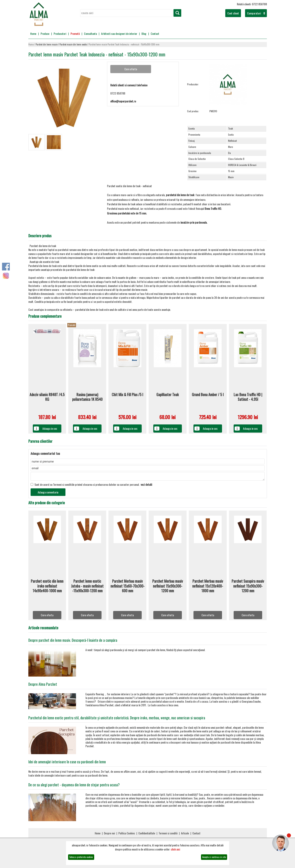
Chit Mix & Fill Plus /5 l (127, 395)
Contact (155, 34)
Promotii (75, 34)
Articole (185, 834)
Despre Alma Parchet (43, 685)
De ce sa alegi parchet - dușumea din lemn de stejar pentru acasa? (74, 786)
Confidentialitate (147, 834)
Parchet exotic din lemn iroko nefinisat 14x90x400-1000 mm (47, 587)
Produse (45, 34)
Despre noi (109, 834)
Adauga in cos (50, 428)
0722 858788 (118, 93)
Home (33, 34)
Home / (32, 44)
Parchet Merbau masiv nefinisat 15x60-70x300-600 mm (128, 587)
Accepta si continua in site (214, 857)
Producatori (60, 34)
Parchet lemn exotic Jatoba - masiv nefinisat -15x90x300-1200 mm (87, 587)
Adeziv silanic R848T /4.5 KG (47, 397)
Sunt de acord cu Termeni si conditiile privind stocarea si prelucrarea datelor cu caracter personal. (91, 486)
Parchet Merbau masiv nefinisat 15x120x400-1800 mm (208, 587)
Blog (144, 34)
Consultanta (90, 34)
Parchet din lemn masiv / (48, 44)
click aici (175, 849)
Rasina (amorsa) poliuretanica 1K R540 (87, 397)
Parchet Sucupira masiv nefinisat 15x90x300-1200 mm (248, 587)
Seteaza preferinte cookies (81, 857)
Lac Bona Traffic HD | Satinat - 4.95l (248, 397)
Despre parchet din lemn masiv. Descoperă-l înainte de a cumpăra (73, 641)
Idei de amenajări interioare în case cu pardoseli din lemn (67, 763)
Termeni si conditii (168, 834)
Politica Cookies (127, 834)
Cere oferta (47, 616)
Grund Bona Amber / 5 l (208, 395)
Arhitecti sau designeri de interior (119, 34)
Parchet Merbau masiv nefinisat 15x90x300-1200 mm (168, 587)
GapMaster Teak (168, 395)
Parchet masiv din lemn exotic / (74, 44)
